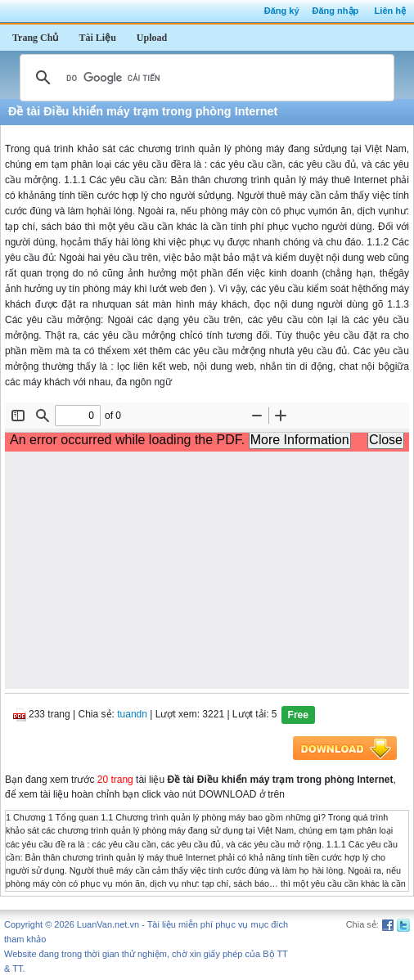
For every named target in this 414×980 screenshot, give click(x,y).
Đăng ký (282, 11)
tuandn (132, 714)
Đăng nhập (336, 11)
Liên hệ (390, 11)
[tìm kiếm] (205, 78)
